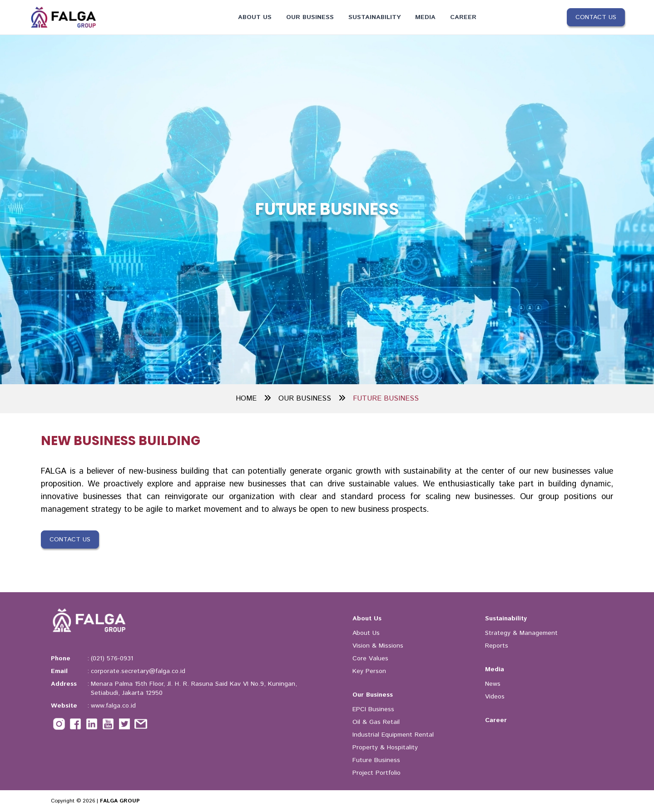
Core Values (370, 659)
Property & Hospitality (385, 748)
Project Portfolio (377, 773)
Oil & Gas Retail (376, 722)
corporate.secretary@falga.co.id (138, 671)
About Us (255, 17)
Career (463, 17)
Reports (497, 646)
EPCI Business (373, 709)
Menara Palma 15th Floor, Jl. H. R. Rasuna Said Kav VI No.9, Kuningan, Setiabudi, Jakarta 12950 (194, 688)
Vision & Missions (378, 646)
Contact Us (596, 17)
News (493, 684)
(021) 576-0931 (112, 659)
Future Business (376, 760)
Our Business (310, 17)
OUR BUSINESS (312, 399)
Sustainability (374, 17)
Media (425, 17)
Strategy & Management (521, 633)
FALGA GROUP (120, 801)
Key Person (369, 671)
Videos (495, 697)
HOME (253, 399)
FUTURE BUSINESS (386, 399)
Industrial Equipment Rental (393, 735)
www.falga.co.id (113, 706)
